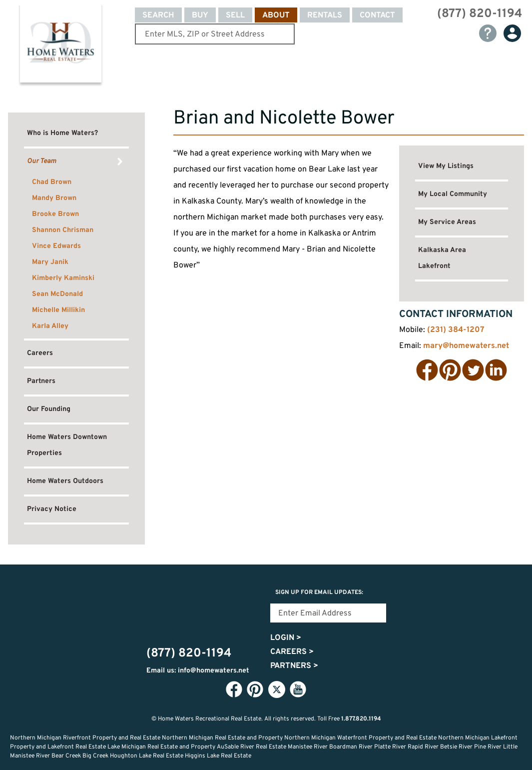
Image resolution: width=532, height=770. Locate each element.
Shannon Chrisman (63, 230)
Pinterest (450, 370)
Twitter (473, 370)
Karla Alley (50, 326)
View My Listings (446, 166)
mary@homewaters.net (466, 346)
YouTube (298, 689)
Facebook (427, 370)
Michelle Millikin (58, 310)
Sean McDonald (57, 294)
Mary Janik (50, 262)
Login (286, 638)
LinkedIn (496, 370)
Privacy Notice (52, 509)
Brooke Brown (55, 214)
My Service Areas (447, 222)
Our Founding (49, 409)
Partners (41, 381)
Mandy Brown (54, 198)
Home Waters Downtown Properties (67, 445)
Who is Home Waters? (62, 133)
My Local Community (453, 194)
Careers (40, 353)
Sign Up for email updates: (319, 592)
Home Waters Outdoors (65, 481)
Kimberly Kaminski (63, 278)
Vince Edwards (56, 246)
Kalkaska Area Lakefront (442, 258)
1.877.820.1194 (361, 719)
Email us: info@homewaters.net (198, 671)
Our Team (42, 161)
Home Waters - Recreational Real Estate (60, 46)
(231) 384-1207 (456, 330)
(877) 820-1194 (480, 14)
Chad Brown (52, 182)
